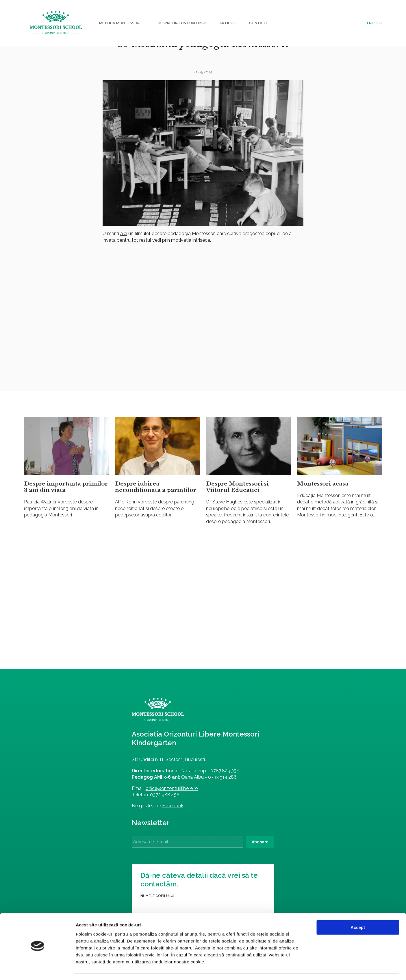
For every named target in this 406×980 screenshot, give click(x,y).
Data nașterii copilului (240, 752)
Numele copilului (234, 730)
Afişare (289, 969)
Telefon (226, 797)
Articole (228, 23)
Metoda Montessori (120, 23)
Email (223, 819)
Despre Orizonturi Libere (180, 23)
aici (124, 234)
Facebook (107, 812)
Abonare (183, 848)
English (375, 23)
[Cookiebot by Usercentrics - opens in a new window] (37, 969)
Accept (358, 911)
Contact (258, 23)
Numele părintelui (235, 774)
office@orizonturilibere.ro (106, 794)
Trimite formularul (275, 848)
